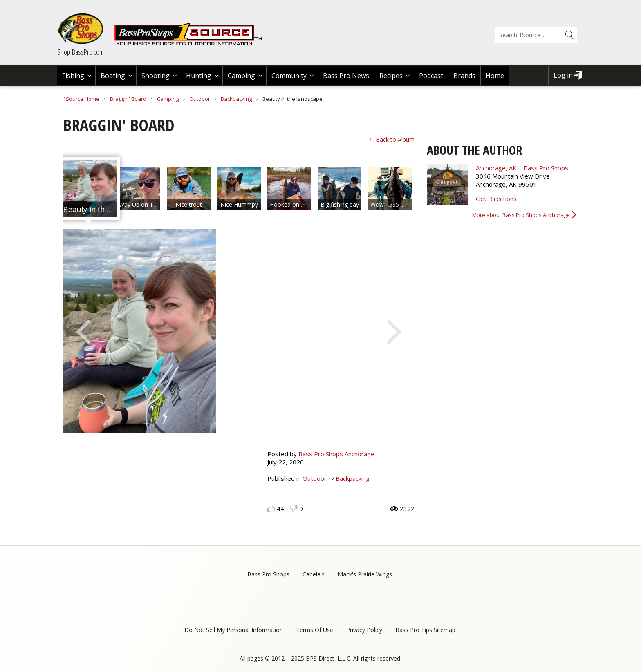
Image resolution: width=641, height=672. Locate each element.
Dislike (294, 508)
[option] (88, 189)
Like (271, 508)
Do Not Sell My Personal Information (234, 630)
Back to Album (395, 140)
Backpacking (236, 99)
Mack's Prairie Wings (365, 574)
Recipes (391, 76)
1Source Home (81, 99)
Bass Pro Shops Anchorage (336, 454)
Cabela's (314, 574)
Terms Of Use (315, 630)
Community (289, 76)
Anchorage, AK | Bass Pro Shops (522, 168)
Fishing (73, 76)
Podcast (431, 76)
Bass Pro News (346, 76)
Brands (464, 76)
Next (394, 331)
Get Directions (496, 199)
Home (495, 76)
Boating (113, 76)
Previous (83, 331)
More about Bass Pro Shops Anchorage (521, 215)
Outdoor (200, 99)
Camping (241, 76)
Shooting (156, 76)
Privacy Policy (364, 630)
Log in (563, 75)
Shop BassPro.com (81, 52)
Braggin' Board (128, 99)
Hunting (199, 76)
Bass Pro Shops (268, 574)
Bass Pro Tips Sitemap (425, 630)
